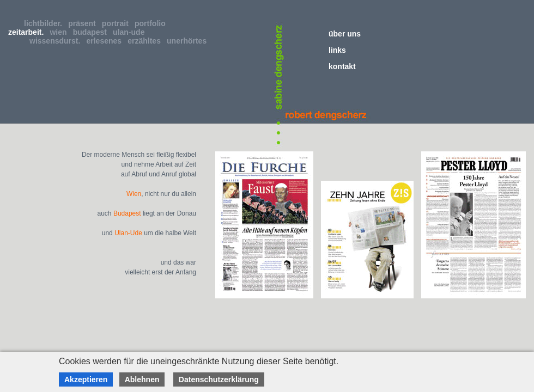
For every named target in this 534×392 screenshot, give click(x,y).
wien (60, 32)
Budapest (127, 213)
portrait (117, 23)
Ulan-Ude (128, 233)
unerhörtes (189, 41)
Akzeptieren (86, 379)
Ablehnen (142, 379)
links (337, 50)
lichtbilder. (45, 23)
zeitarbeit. (28, 32)
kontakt (342, 66)
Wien (134, 194)
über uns (345, 34)
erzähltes (146, 41)
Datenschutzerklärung (219, 379)
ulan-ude (131, 32)
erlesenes (106, 41)
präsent (84, 23)
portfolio (152, 23)
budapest (92, 32)
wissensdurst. (57, 41)
